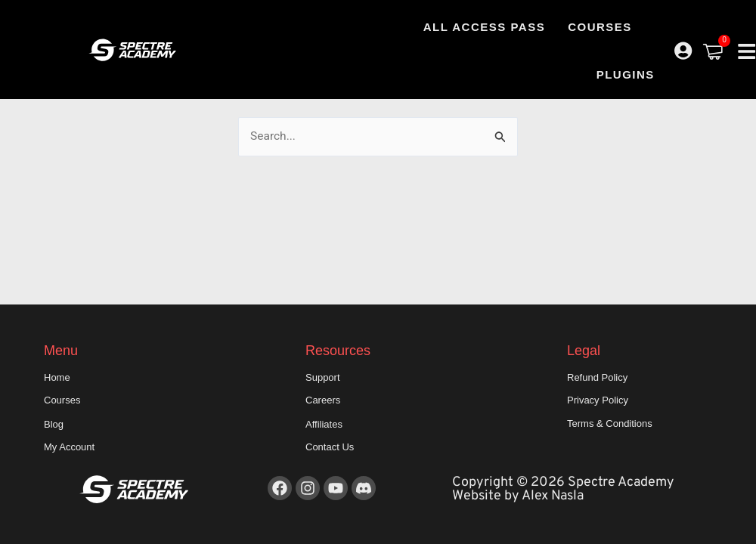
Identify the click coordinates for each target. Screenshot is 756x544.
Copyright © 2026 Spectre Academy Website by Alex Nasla (563, 489)
